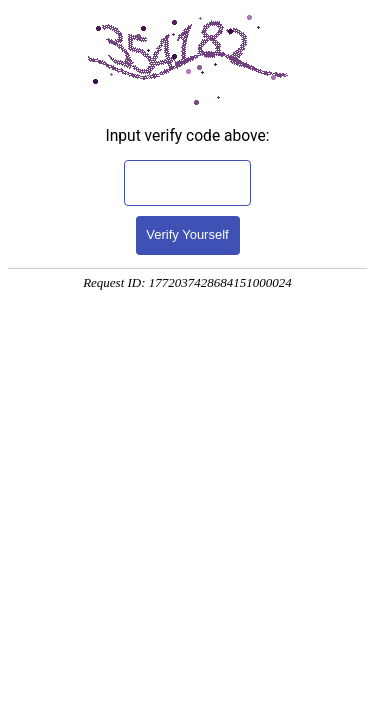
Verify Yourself (187, 234)
